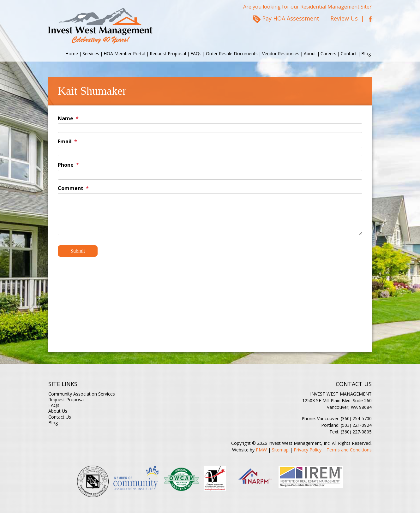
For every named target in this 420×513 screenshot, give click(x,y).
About (310, 54)
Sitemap (280, 450)
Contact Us (60, 417)
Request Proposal (168, 54)
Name (66, 118)
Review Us (344, 18)
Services (91, 54)
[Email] (210, 152)
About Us (58, 411)
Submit (78, 251)
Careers (328, 54)
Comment (71, 188)
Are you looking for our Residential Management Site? (307, 7)
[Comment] (210, 214)
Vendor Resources (281, 54)
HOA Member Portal (124, 54)
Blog (366, 54)
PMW (261, 450)
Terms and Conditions (349, 450)
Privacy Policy (308, 450)
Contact (349, 54)
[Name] (210, 128)
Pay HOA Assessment (291, 18)
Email (65, 141)
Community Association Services (82, 394)
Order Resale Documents (232, 54)
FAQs (196, 54)
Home (72, 54)
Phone (66, 165)
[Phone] (210, 175)
